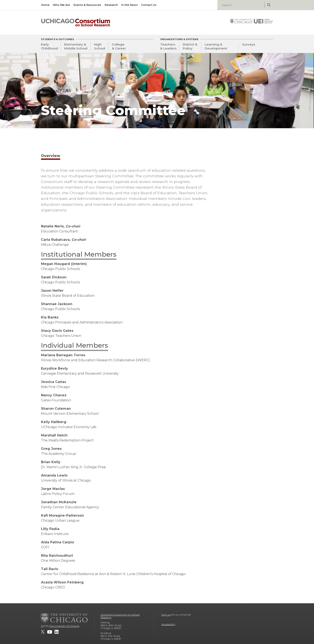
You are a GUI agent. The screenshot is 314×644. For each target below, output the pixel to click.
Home (45, 5)
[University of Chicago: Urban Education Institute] (251, 21)
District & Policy (190, 46)
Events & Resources (87, 5)
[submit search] (269, 5)
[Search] (241, 5)
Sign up (166, 615)
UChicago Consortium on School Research (120, 616)
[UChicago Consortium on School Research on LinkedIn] (57, 632)
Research (111, 5)
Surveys (249, 44)
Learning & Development (216, 46)
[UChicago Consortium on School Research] (76, 23)
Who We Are (61, 5)
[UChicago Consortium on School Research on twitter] (43, 632)
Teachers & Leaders (168, 46)
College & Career (119, 46)
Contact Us (149, 5)
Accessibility (168, 624)
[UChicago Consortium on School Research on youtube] (50, 632)
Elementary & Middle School (76, 46)
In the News (130, 5)
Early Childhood (49, 46)
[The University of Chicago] (64, 618)
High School (100, 46)
